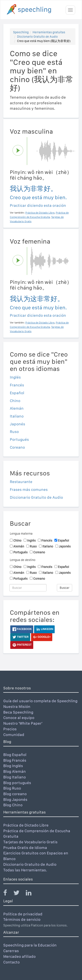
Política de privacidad (23, 914)
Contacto (11, 962)
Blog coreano (15, 794)
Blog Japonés (15, 799)
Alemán (17, 408)
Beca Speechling (18, 712)
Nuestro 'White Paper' (23, 723)
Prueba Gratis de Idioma (25, 848)
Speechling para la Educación (30, 945)
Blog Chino (13, 805)
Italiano (17, 416)
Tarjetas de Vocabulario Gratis (30, 842)
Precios (10, 729)
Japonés (17, 424)
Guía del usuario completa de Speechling (40, 701)
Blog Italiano (15, 777)
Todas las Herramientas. (25, 870)
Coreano (17, 447)
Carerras (11, 951)
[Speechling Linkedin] (31, 894)
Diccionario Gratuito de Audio (37, 37)
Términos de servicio (22, 919)
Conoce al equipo (19, 718)
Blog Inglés (13, 766)
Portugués (19, 439)
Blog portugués (17, 783)
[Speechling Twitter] (19, 894)
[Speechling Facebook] (8, 894)
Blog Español (15, 755)
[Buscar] (28, 588)
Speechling (21, 32)
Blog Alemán (15, 771)
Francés (17, 385)
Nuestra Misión (17, 706)
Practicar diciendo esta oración (38, 205)
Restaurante (21, 482)
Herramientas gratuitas (49, 32)
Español (17, 393)
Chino (15, 401)
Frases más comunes (29, 489)
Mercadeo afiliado (19, 956)
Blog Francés (15, 760)
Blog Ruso (12, 788)
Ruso (14, 432)
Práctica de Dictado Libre (26, 825)
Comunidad (14, 735)
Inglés (15, 377)
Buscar (65, 588)
